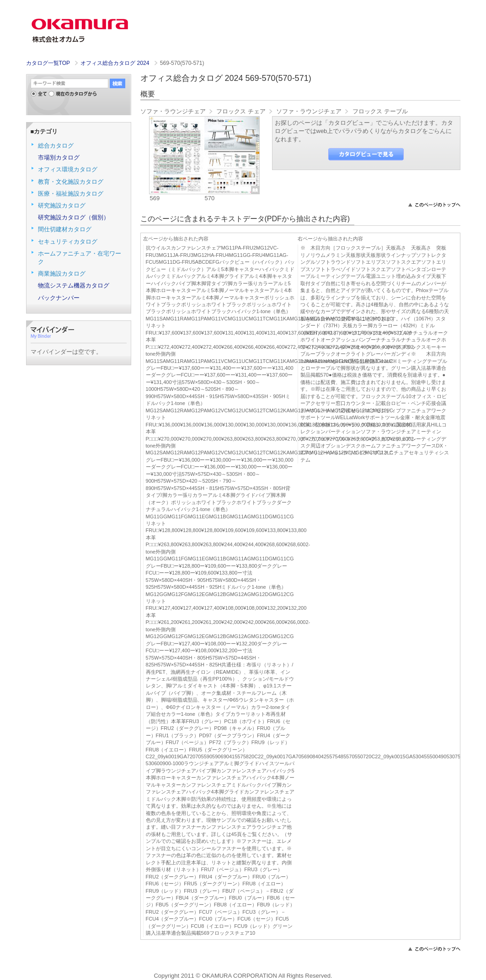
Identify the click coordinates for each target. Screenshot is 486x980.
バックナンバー (59, 298)
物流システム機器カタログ (74, 285)
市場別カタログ (59, 157)
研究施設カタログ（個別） (74, 217)
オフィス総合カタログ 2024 (116, 63)
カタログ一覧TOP (48, 63)
